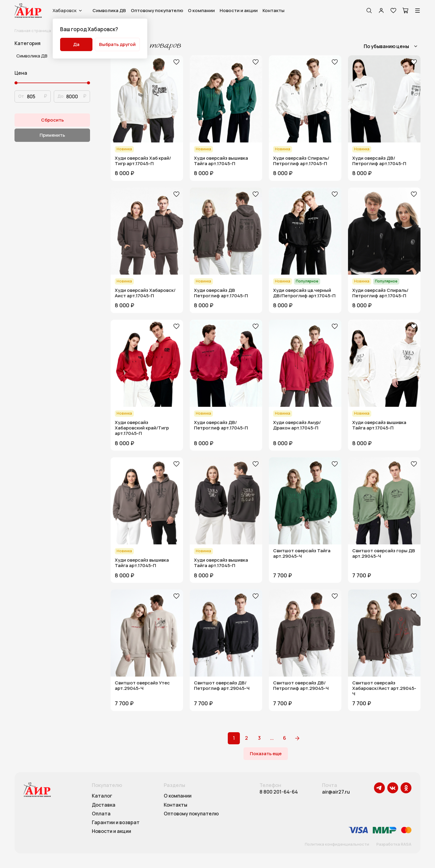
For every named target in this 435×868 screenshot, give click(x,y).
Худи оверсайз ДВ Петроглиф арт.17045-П (221, 293)
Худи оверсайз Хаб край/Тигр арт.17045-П (143, 161)
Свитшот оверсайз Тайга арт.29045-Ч (302, 553)
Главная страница (33, 31)
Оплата (101, 814)
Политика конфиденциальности (337, 844)
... (272, 738)
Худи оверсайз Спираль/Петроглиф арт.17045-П (301, 161)
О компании (201, 10)
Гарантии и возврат (116, 823)
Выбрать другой (117, 44)
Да (76, 44)
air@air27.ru (336, 792)
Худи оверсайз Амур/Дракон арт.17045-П (297, 425)
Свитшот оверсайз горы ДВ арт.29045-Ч (384, 553)
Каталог (102, 796)
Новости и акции (239, 10)
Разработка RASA (394, 844)
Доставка (104, 805)
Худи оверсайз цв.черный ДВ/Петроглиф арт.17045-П (304, 293)
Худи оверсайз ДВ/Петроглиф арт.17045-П (379, 161)
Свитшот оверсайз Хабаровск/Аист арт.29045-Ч (384, 688)
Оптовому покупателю (157, 10)
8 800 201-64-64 (279, 792)
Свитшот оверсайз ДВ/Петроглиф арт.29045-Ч (222, 686)
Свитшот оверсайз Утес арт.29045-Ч (142, 686)
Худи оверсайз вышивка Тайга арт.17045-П (221, 161)
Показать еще (266, 754)
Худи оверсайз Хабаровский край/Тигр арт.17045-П (142, 428)
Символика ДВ (109, 10)
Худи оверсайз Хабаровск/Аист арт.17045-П (145, 293)
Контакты (274, 10)
